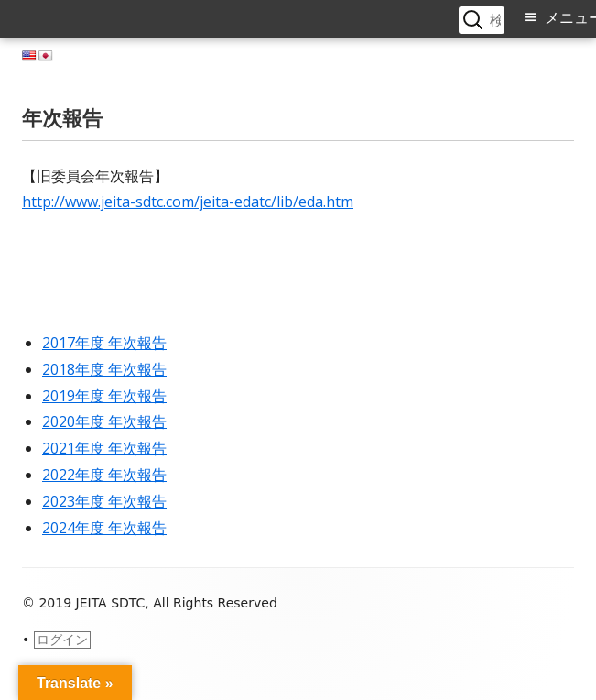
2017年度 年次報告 (104, 343)
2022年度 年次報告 (104, 475)
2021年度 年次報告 (104, 448)
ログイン (62, 640)
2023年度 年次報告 (104, 501)
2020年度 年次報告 (104, 421)
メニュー (570, 18)
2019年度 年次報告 (104, 396)
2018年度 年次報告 (104, 369)
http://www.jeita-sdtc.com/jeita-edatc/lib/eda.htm (188, 202)
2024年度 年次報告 (104, 528)
